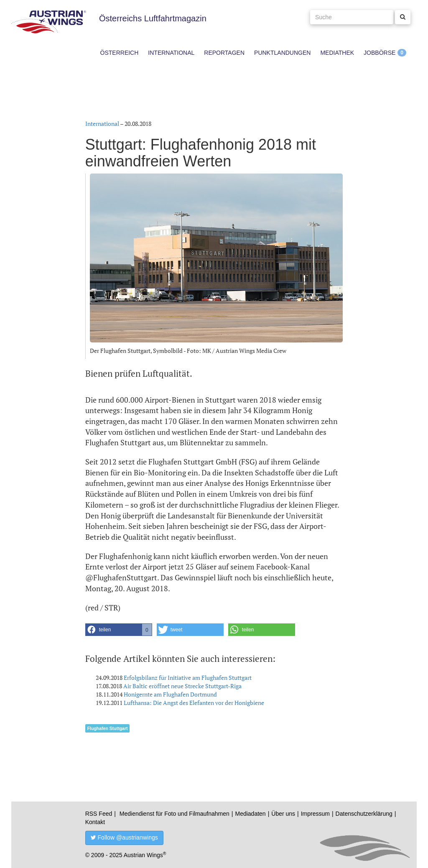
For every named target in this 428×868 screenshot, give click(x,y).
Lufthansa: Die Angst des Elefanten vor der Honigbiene (194, 703)
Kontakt (95, 822)
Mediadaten (250, 814)
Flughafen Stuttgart (108, 728)
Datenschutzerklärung (364, 814)
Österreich (120, 53)
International (171, 53)
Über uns (283, 814)
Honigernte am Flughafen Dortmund (170, 694)
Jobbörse (380, 53)
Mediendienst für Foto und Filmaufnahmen (175, 814)
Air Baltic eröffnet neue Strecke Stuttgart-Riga (182, 686)
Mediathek (337, 53)
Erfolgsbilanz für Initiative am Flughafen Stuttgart (188, 678)
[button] (119, 630)
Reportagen (224, 53)
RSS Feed (99, 814)
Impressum (315, 814)
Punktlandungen (282, 53)
